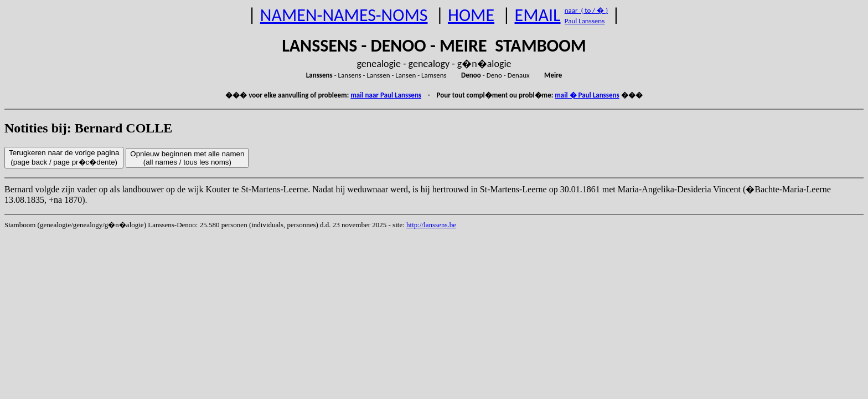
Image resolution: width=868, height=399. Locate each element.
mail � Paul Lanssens (587, 95)
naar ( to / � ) (586, 10)
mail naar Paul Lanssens (386, 95)
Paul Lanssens (585, 21)
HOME (471, 15)
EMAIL (538, 15)
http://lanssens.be (431, 225)
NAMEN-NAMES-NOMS (344, 15)
